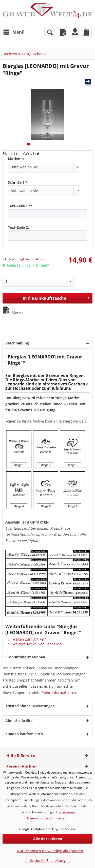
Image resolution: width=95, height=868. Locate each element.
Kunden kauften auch (24, 734)
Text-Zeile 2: (18, 227)
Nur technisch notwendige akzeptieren (50, 851)
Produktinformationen (25, 657)
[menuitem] (14, 32)
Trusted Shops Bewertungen (30, 706)
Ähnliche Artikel (19, 721)
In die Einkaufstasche (56, 298)
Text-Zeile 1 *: (20, 206)
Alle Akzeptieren (48, 839)
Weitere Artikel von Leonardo (35, 644)
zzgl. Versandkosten (32, 259)
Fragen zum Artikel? (27, 639)
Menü (14, 31)
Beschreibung (17, 343)
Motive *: (16, 159)
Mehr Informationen (59, 692)
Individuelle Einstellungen (48, 860)
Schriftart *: (18, 182)
